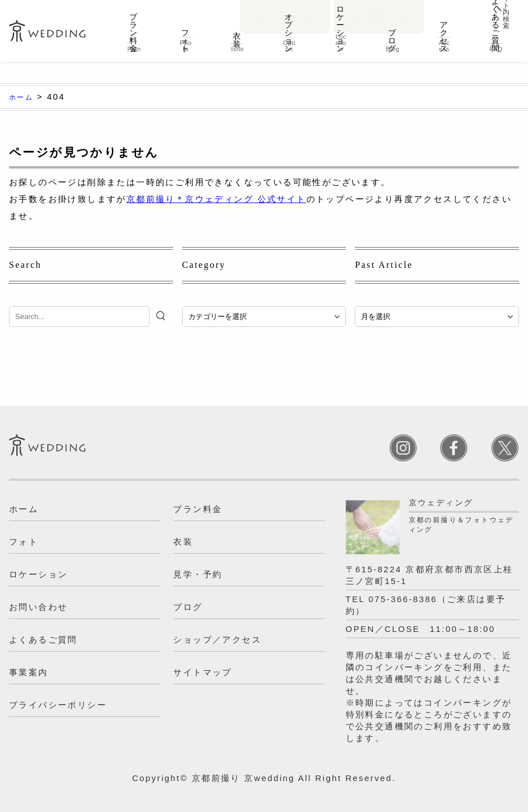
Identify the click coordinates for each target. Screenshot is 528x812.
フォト (186, 36)
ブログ (392, 36)
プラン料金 (134, 36)
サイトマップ (202, 672)
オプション (289, 36)
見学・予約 (379, 9)
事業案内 (29, 672)
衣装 (237, 36)
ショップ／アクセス (217, 640)
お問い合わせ (286, 9)
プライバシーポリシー (58, 705)
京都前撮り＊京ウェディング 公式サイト (216, 199)
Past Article (384, 265)
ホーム (24, 509)
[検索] (162, 316)
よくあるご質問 (496, 39)
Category (204, 265)
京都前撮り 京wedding (243, 778)
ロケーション (341, 36)
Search (25, 265)
